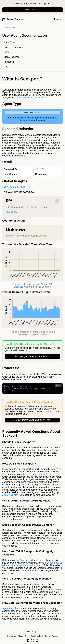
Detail (6, 52)
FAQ (6, 67)
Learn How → (13, 212)
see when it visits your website (30, 98)
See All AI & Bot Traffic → (15, 187)
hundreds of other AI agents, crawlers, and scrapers (32, 565)
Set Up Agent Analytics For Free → (32, 356)
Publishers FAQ (37, 636)
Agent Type (9, 42)
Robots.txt (9, 62)
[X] (32, 641)
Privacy (55, 636)
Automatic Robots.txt (46, 476)
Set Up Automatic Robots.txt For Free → (32, 421)
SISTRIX (39, 169)
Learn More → (32, 10)
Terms (47, 636)
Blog (27, 636)
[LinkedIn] (28, 641)
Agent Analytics (10, 496)
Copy (58, 386)
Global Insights (11, 57)
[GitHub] (37, 641)
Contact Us (11, 636)
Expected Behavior (13, 47)
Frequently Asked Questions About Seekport (31, 435)
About (20, 636)
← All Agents (9, 28)
